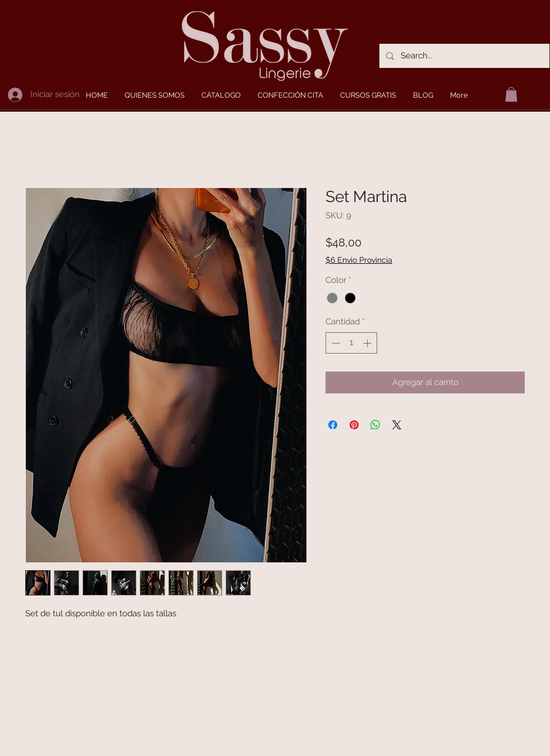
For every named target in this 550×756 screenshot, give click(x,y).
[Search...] (463, 56)
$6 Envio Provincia (359, 260)
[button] (511, 94)
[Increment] (368, 343)
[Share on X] (397, 425)
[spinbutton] (352, 343)
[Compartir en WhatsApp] (375, 425)
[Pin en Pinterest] (354, 425)
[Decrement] (335, 343)
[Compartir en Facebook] (333, 425)
